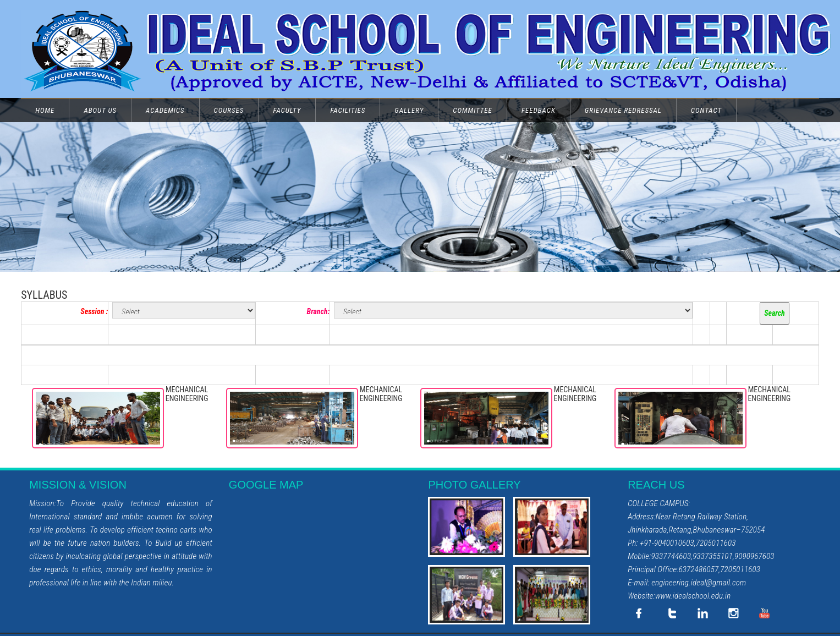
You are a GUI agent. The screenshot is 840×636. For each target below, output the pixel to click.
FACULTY (287, 110)
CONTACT (706, 110)
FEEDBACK (539, 110)
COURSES (229, 110)
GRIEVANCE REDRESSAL (623, 110)
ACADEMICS (165, 110)
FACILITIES (348, 110)
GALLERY (409, 110)
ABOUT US (100, 110)
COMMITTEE (473, 110)
